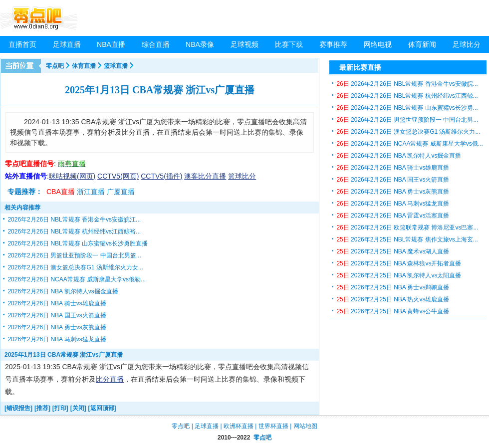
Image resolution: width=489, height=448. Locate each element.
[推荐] (42, 408)
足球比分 (467, 44)
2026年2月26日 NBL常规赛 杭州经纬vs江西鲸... (407, 96)
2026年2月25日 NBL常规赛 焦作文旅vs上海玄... (407, 239)
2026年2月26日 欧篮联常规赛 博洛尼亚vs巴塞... (407, 227)
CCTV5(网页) (118, 176)
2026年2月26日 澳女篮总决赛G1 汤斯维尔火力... (408, 132)
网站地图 (305, 426)
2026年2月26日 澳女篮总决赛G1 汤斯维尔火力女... (75, 267)
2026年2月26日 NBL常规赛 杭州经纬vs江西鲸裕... (74, 231)
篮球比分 (242, 176)
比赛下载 (289, 44)
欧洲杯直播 (239, 426)
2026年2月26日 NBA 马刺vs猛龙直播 (57, 339)
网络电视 (378, 44)
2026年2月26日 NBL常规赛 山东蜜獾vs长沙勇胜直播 (78, 243)
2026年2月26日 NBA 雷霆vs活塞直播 (393, 216)
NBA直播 (111, 44)
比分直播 (110, 379)
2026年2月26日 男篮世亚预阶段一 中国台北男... (407, 120)
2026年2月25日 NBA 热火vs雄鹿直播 (393, 299)
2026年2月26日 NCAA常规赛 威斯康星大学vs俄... (409, 144)
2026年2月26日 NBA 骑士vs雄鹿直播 (57, 303)
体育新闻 (422, 44)
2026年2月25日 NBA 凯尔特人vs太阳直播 (399, 275)
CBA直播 (61, 192)
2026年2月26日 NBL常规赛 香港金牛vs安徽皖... (407, 84)
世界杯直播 (273, 426)
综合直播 (156, 44)
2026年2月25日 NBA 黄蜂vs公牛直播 (393, 311)
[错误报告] (18, 408)
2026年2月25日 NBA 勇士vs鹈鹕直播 (393, 287)
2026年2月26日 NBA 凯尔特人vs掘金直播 (63, 291)
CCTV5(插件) (161, 176)
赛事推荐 (333, 44)
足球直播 (67, 44)
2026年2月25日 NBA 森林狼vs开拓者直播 (399, 263)
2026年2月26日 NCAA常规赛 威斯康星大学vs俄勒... (77, 279)
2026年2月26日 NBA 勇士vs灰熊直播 (57, 327)
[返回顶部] (102, 408)
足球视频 (244, 44)
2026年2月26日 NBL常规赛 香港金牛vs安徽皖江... (74, 220)
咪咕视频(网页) (72, 176)
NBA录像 (200, 44)
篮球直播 (116, 66)
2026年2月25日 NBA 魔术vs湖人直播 (393, 251)
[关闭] (78, 408)
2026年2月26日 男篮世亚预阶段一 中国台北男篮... (74, 255)
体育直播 (84, 66)
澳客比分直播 (205, 176)
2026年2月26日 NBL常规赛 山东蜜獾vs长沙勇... (407, 108)
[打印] (60, 408)
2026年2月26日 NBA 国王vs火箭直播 (57, 315)
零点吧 (55, 66)
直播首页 (22, 44)
